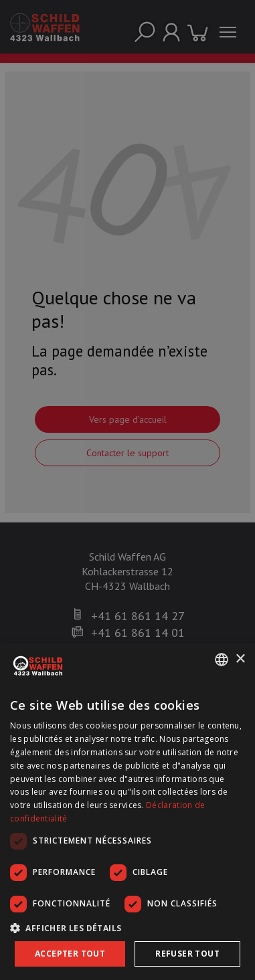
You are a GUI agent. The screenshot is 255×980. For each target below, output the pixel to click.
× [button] (240, 659)
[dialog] (127, 811)
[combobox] (222, 660)
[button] (127, 928)
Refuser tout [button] (187, 954)
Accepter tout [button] (70, 954)
